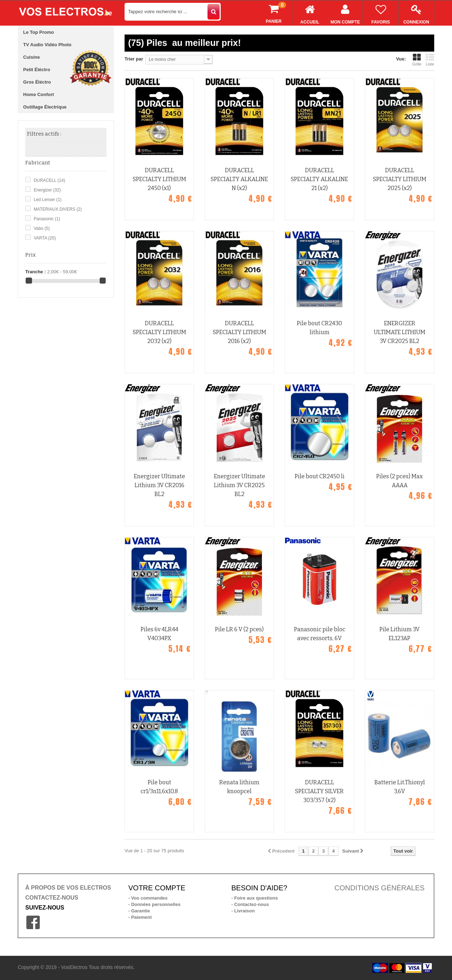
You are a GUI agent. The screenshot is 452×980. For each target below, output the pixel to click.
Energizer (47, 190)
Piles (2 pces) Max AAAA (400, 481)
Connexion (416, 13)
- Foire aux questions (255, 898)
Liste (430, 60)
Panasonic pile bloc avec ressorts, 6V (320, 634)
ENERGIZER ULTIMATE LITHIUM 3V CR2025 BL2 (400, 332)
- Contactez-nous (250, 904)
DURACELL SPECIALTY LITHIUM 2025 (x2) (400, 179)
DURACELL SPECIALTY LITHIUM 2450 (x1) (159, 179)
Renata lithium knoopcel (239, 787)
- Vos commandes (148, 898)
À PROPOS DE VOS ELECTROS (68, 888)
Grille (417, 60)
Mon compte (345, 13)
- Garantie (139, 911)
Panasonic (47, 219)
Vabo (42, 228)
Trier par (134, 59)
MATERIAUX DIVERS (58, 209)
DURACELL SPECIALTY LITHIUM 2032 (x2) (159, 332)
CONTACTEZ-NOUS (52, 898)
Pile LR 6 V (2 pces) (239, 629)
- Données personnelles (155, 904)
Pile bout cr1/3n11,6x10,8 (159, 787)
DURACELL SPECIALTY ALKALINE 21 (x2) (319, 179)
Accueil (310, 13)
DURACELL (49, 180)
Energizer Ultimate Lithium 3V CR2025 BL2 (240, 485)
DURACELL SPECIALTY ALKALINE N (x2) (239, 179)
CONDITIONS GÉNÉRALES (380, 888)
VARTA (45, 238)
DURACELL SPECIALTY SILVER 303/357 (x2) (319, 791)
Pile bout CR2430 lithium (319, 328)
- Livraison (243, 911)
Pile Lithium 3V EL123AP (400, 634)
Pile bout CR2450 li (320, 476)
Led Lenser (48, 200)
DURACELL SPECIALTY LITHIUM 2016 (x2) (240, 332)
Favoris (381, 13)
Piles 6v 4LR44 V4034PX (159, 634)
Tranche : (36, 272)
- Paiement (140, 917)
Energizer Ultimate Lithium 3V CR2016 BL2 (159, 485)
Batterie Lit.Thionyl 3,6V (400, 787)
